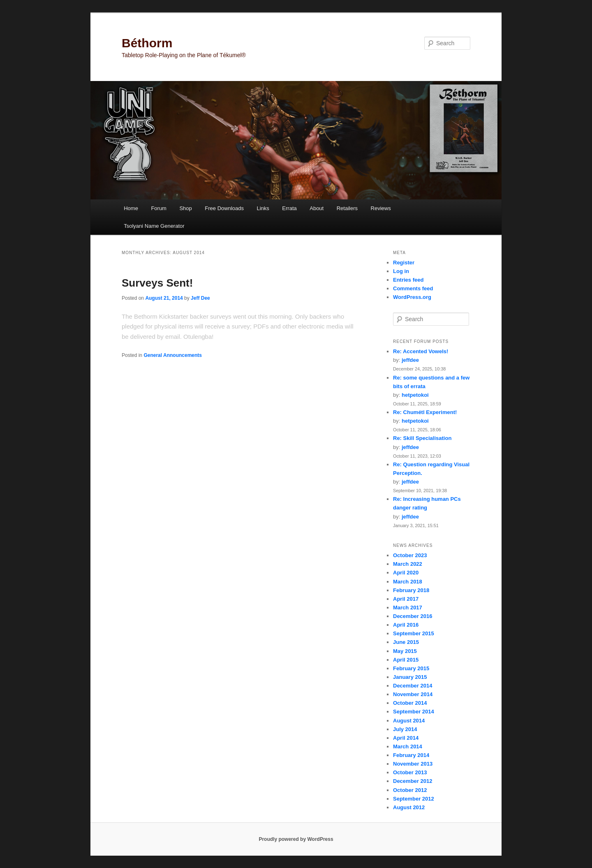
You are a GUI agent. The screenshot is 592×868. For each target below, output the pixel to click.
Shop (185, 208)
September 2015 (414, 633)
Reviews (381, 208)
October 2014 (410, 703)
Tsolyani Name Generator (154, 226)
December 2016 (413, 616)
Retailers (347, 208)
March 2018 (408, 582)
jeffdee (410, 360)
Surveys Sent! (157, 283)
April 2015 (406, 660)
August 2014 (409, 721)
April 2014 (406, 738)
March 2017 (408, 608)
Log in (401, 271)
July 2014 (405, 729)
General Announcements (173, 355)
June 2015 (406, 642)
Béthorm (147, 43)
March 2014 (408, 746)
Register (404, 263)
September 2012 (414, 799)
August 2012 (409, 807)
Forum (159, 208)
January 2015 (410, 677)
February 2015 (411, 668)
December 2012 (413, 781)
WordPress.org (412, 297)
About (317, 208)
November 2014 (413, 694)
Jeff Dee (200, 298)
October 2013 (410, 772)
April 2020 (406, 573)
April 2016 (406, 625)
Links (263, 208)
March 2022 (408, 564)
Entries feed (408, 280)
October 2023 (410, 555)
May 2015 (405, 651)
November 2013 (413, 764)
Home (131, 208)
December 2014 (413, 686)
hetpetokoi (415, 395)
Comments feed (413, 288)
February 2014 (411, 755)
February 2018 (411, 590)
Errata (289, 208)
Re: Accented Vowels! (421, 351)
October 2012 (410, 790)
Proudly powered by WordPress (296, 839)
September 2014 (414, 712)
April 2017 (406, 599)
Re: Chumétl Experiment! (425, 412)
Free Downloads (224, 208)
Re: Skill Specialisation (422, 438)
